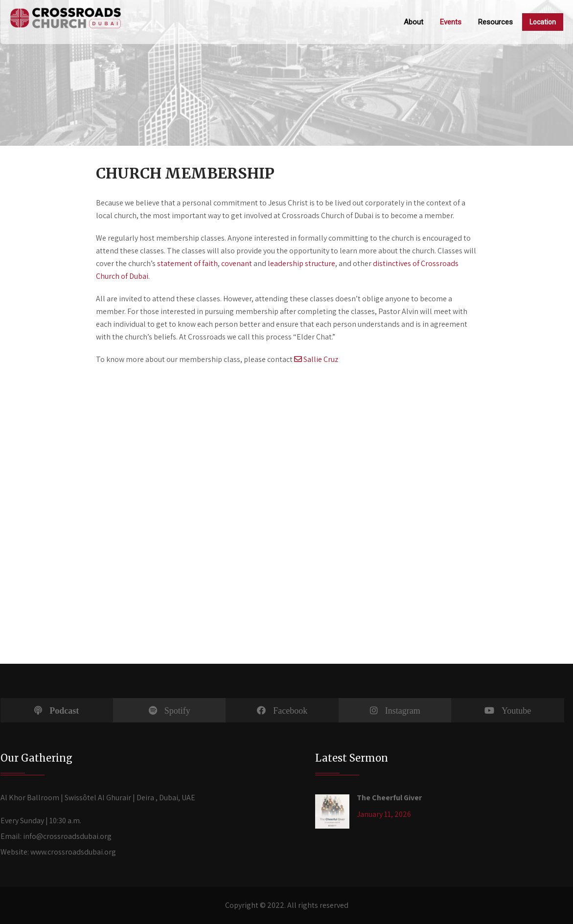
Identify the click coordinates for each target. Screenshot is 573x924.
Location (543, 22)
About (413, 22)
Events (451, 22)
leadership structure (301, 263)
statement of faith (187, 263)
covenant (237, 263)
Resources (495, 22)
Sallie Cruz (316, 359)
